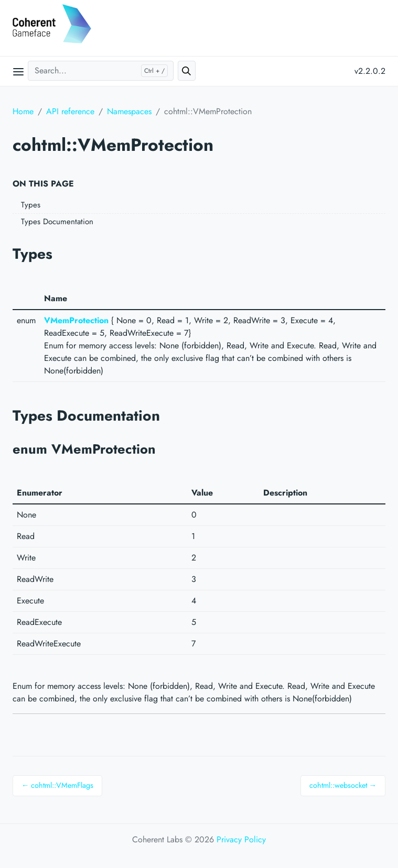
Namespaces (129, 111)
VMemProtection (76, 320)
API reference (70, 111)
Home (23, 111)
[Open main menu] (18, 71)
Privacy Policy (241, 839)
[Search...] (101, 71)
